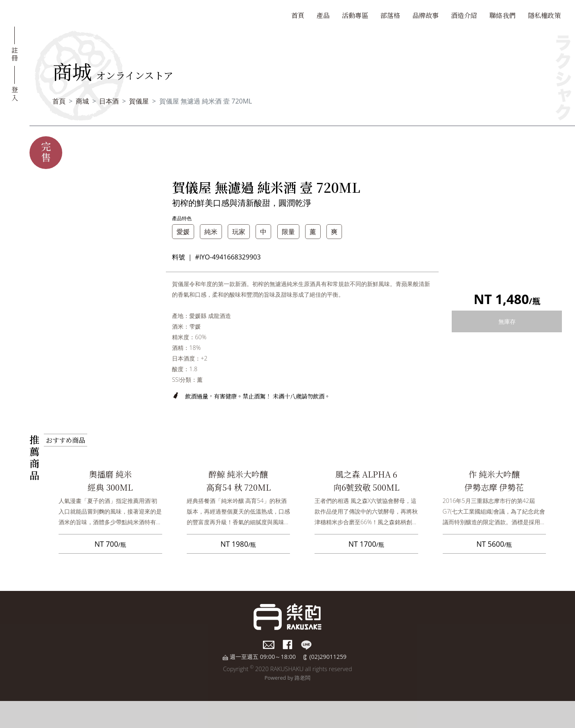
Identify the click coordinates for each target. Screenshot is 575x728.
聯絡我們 (503, 15)
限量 (288, 232)
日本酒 (109, 101)
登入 (15, 93)
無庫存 (507, 321)
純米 (211, 232)
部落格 (390, 15)
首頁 (298, 15)
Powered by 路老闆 (288, 678)
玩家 (239, 232)
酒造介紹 (464, 15)
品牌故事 (426, 15)
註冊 (15, 54)
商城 (82, 101)
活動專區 (355, 15)
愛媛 (183, 232)
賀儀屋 (139, 101)
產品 (323, 15)
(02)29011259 (328, 657)
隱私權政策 (544, 15)
